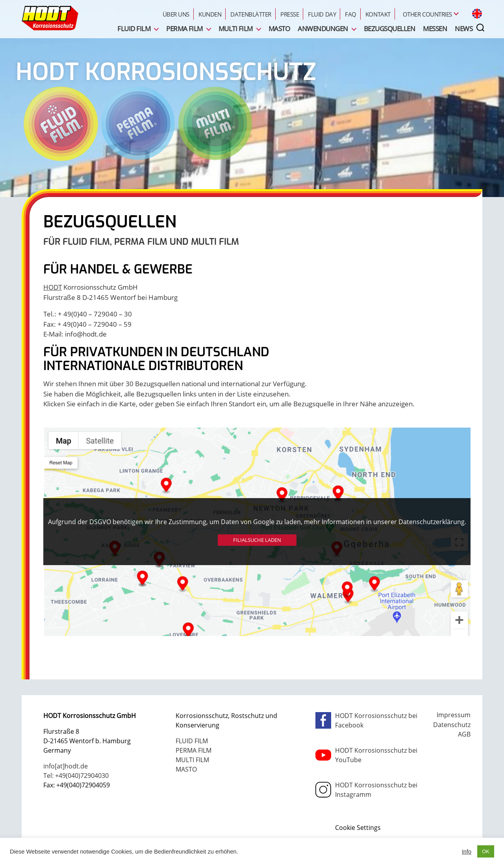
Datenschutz (452, 725)
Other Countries (427, 14)
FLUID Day (322, 14)
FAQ (351, 14)
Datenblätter (251, 14)
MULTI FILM (236, 29)
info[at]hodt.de (66, 766)
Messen (435, 29)
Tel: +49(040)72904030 (76, 776)
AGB (464, 734)
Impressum (454, 715)
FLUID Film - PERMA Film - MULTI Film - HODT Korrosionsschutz (50, 18)
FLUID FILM (134, 29)
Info (467, 852)
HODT (53, 287)
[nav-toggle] (487, 28)
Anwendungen (323, 29)
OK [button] (486, 851)
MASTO (279, 29)
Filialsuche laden (257, 540)
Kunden (210, 14)
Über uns (176, 14)
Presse (290, 14)
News (464, 29)
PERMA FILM (184, 29)
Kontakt (378, 14)
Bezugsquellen (389, 29)
